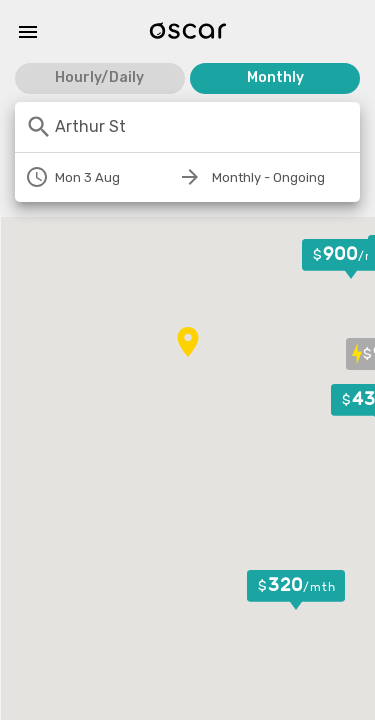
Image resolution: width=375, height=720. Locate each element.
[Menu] (28, 32)
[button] (296, 590)
